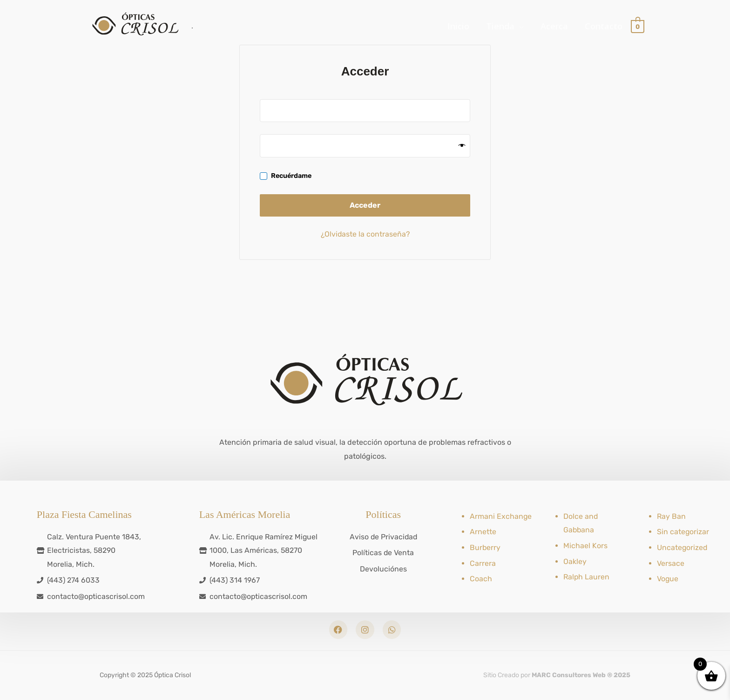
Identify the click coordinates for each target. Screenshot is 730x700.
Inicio (458, 27)
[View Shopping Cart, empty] (638, 27)
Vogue (668, 578)
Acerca (554, 27)
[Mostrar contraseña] (462, 146)
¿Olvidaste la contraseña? (365, 234)
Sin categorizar (683, 531)
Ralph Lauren (587, 576)
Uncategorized (683, 547)
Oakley (575, 561)
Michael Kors (585, 545)
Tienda (500, 27)
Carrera (483, 563)
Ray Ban (671, 516)
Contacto (604, 27)
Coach (481, 578)
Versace (671, 563)
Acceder (365, 205)
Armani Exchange (501, 516)
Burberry (485, 547)
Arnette (483, 531)
